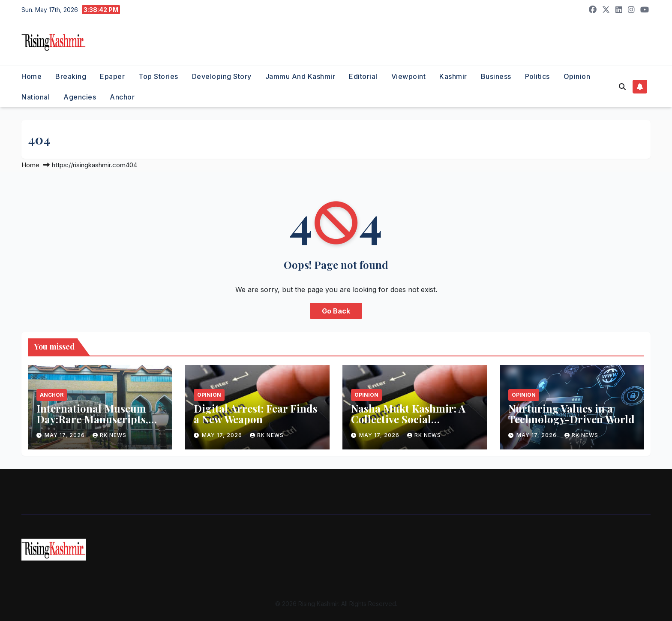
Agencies (80, 97)
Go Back (336, 311)
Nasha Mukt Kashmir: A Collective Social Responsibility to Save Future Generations (408, 424)
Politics (537, 76)
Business (496, 76)
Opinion (577, 76)
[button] (622, 87)
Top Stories (158, 76)
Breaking (71, 76)
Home (31, 76)
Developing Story (222, 76)
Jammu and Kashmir (300, 76)
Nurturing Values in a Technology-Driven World (571, 414)
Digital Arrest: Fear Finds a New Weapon (256, 414)
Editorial (363, 76)
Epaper (112, 76)
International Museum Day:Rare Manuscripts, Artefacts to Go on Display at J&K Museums (100, 424)
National (36, 97)
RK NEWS (109, 435)
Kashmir (453, 76)
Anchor (122, 97)
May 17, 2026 (66, 435)
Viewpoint (409, 76)
